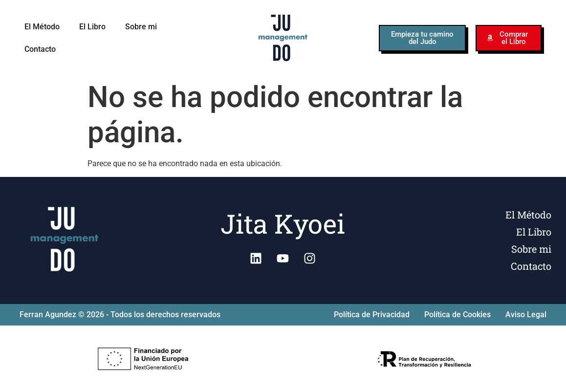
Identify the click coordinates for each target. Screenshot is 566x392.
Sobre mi (141, 27)
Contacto (40, 49)
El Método (42, 27)
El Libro (92, 27)
